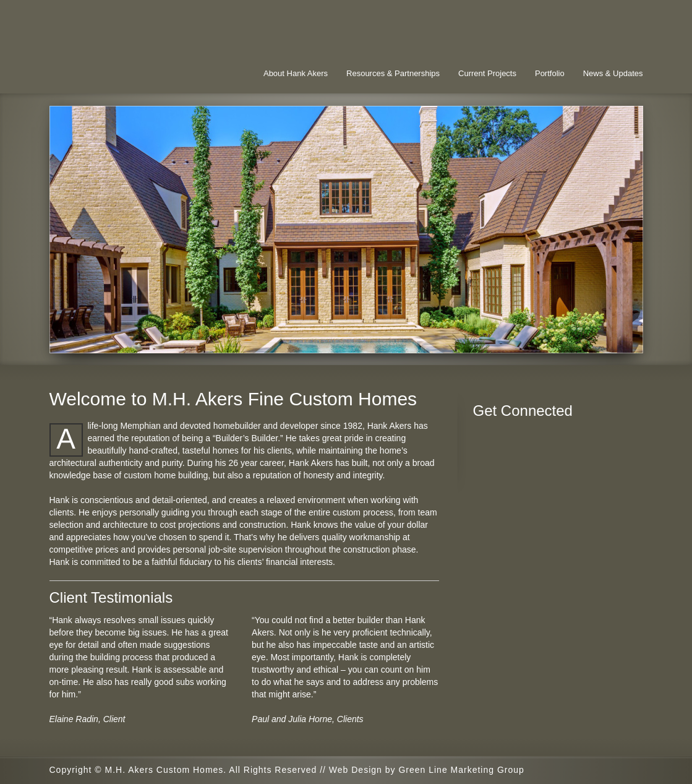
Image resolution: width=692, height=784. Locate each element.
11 (529, 341)
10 (516, 341)
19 (628, 341)
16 (591, 341)
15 (578, 341)
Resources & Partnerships (393, 73)
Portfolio (550, 73)
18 (615, 341)
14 (566, 341)
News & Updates (613, 73)
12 (541, 341)
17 (603, 341)
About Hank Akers (296, 73)
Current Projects (487, 73)
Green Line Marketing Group (461, 770)
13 (553, 341)
